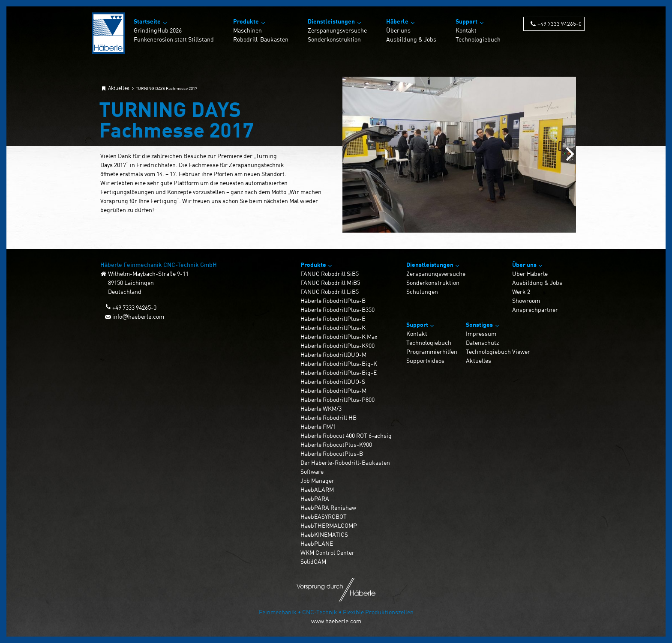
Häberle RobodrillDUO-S (333, 381)
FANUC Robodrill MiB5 (330, 283)
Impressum (481, 333)
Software (312, 471)
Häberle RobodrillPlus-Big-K (339, 363)
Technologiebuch (478, 39)
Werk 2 (521, 292)
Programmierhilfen (432, 351)
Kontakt (466, 30)
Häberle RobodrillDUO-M (333, 354)
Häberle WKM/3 (321, 408)
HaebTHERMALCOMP (329, 525)
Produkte (246, 21)
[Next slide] (570, 155)
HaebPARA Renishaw (328, 507)
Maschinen (247, 30)
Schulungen (422, 292)
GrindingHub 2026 (158, 30)
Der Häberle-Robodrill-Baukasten (345, 462)
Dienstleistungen (331, 21)
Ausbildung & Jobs (411, 39)
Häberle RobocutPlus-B (332, 453)
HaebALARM (317, 489)
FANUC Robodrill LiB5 (330, 292)
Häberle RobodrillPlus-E (333, 319)
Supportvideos (425, 360)
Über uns (398, 30)
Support (466, 21)
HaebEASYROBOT (324, 516)
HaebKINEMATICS (324, 534)
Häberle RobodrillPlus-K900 (337, 345)
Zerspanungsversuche (337, 30)
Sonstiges (479, 324)
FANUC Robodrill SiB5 (330, 274)
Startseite (147, 21)
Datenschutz (482, 342)
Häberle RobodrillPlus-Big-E (339, 372)
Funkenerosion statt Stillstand (174, 39)
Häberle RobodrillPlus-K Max (339, 336)
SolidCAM (313, 561)
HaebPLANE (317, 543)
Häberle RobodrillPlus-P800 (337, 399)
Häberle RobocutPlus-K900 (336, 444)
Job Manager (317, 480)
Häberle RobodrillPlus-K (333, 327)
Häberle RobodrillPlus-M (333, 390)
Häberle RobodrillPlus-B (333, 301)
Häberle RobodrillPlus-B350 (337, 310)
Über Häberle (530, 274)
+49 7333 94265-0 (559, 23)
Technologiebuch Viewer (498, 351)
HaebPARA (315, 498)
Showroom (526, 301)
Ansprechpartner (535, 310)
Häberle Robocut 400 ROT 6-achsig (346, 435)
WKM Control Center (327, 552)
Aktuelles (478, 360)
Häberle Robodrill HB (328, 417)
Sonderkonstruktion (334, 39)
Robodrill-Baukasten (261, 39)
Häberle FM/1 (318, 426)
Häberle (397, 21)
